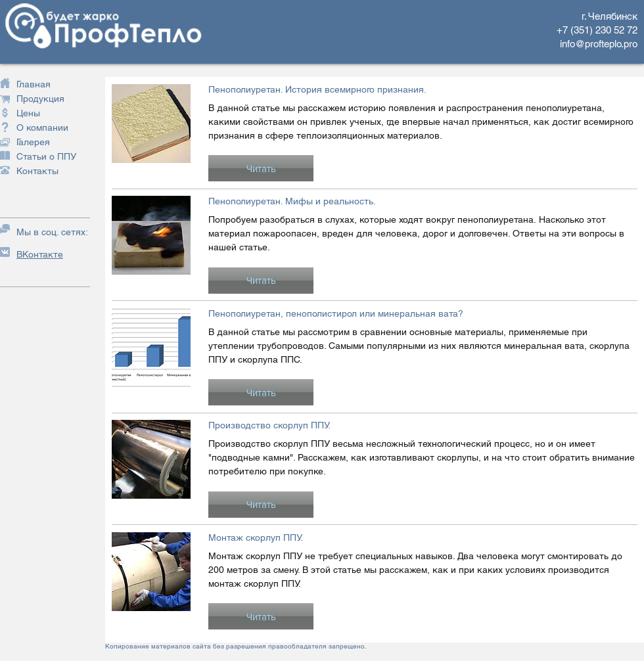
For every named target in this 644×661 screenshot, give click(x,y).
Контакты (37, 171)
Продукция (40, 99)
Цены (28, 113)
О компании (42, 127)
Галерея (33, 142)
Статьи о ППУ (46, 156)
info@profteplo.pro (599, 44)
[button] (261, 168)
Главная (34, 84)
